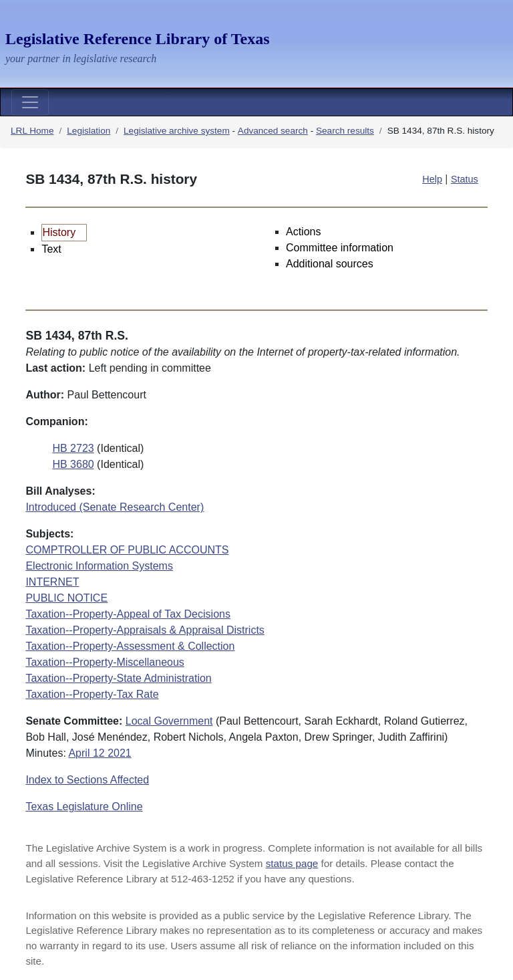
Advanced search (273, 131)
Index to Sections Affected (87, 780)
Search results (345, 131)
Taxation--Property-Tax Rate (92, 694)
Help (432, 179)
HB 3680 (73, 464)
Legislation (89, 131)
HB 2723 (73, 448)
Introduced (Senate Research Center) (115, 507)
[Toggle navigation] (30, 102)
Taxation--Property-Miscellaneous (105, 662)
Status (465, 179)
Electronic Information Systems (99, 566)
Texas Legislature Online (84, 807)
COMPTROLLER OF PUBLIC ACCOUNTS (127, 550)
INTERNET (52, 582)
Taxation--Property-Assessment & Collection (130, 646)
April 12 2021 (100, 753)
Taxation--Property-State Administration (118, 678)
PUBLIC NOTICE (66, 598)
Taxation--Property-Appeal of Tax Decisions (128, 614)
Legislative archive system (177, 131)
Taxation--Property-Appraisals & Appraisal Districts (145, 630)
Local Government (169, 721)
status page (292, 863)
